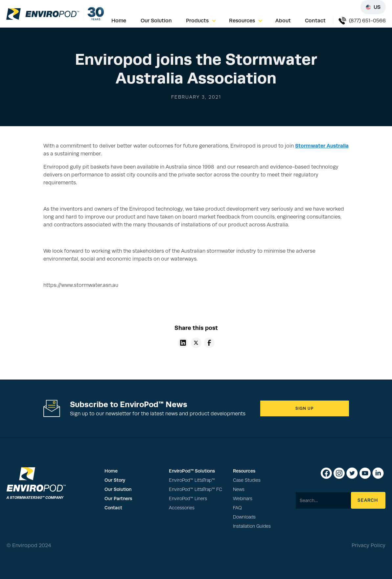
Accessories (182, 508)
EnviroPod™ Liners (188, 499)
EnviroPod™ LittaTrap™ (192, 480)
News (239, 489)
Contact (315, 21)
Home (119, 21)
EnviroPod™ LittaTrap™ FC (196, 489)
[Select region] (373, 7)
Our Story (115, 480)
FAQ (237, 508)
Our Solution (156, 21)
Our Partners (118, 498)
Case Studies (247, 480)
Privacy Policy (369, 545)
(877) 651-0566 (367, 21)
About (283, 21)
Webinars (243, 499)
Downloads (244, 517)
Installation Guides (252, 526)
